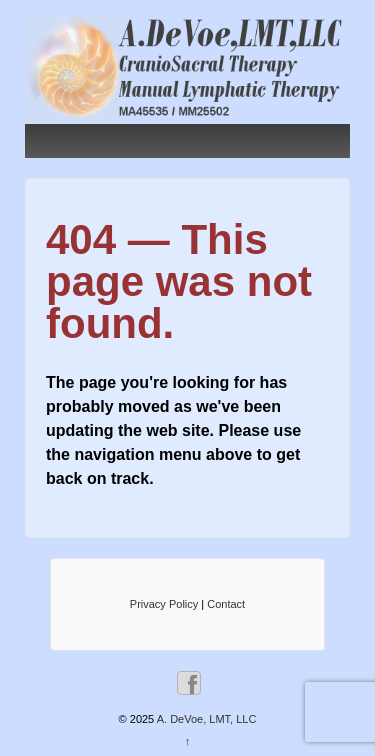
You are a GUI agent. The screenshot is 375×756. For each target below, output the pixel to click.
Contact (226, 604)
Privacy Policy (164, 604)
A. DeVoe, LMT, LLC (205, 719)
